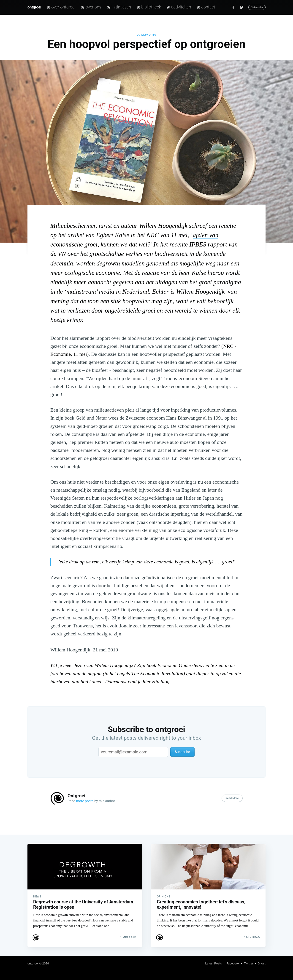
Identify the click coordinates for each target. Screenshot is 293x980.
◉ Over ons (91, 7)
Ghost (262, 963)
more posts (85, 801)
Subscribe (257, 7)
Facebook (233, 963)
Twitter (248, 963)
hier (147, 681)
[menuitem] (61, 7)
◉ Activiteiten (179, 7)
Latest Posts (213, 963)
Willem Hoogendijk (163, 226)
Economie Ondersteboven (183, 665)
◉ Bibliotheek (149, 7)
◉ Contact (206, 7)
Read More (232, 798)
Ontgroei (76, 796)
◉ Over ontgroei (61, 7)
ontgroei (34, 7)
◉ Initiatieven (119, 7)
